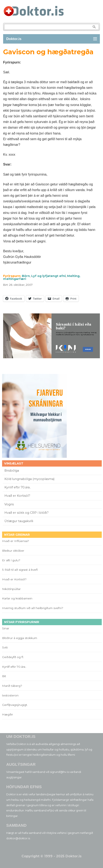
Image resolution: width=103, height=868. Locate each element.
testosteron (10, 695)
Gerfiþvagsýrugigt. (15, 705)
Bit (4, 676)
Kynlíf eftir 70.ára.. (18, 487)
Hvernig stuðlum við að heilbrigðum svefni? (33, 608)
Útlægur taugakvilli (19, 521)
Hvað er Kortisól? (18, 496)
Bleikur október (13, 551)
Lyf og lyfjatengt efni (48, 276)
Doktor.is (14, 39)
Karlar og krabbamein (17, 598)
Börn (26, 276)
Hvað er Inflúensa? (16, 541)
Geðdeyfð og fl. (13, 657)
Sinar (6, 628)
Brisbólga (12, 471)
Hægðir (8, 714)
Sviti (5, 647)
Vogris (9, 504)
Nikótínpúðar (11, 589)
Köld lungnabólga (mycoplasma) (29, 479)
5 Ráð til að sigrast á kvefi (20, 570)
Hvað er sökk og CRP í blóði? (26, 513)
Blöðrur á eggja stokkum (20, 638)
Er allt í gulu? (12, 560)
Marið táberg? (12, 686)
